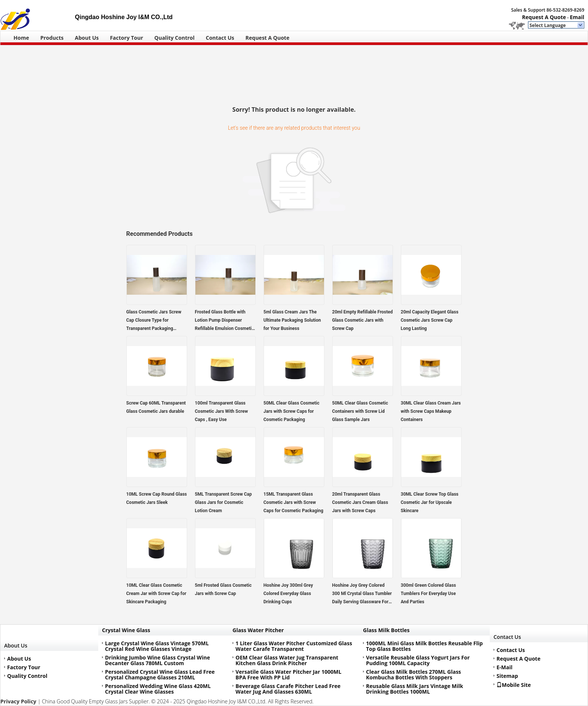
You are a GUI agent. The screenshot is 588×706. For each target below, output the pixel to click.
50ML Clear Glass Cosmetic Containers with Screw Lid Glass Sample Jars (360, 411)
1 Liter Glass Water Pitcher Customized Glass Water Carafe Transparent (294, 646)
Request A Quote (544, 17)
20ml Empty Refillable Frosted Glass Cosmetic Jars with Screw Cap (363, 320)
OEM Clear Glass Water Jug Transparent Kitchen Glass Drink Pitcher (287, 660)
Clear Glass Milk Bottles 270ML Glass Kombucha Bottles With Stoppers (413, 675)
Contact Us (220, 38)
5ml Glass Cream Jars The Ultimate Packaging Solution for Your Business (292, 320)
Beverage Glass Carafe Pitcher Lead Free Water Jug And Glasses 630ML (288, 689)
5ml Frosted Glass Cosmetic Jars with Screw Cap (223, 589)
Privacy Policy (18, 701)
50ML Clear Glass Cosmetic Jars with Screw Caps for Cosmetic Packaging (292, 411)
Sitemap (507, 676)
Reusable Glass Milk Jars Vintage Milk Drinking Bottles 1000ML (415, 689)
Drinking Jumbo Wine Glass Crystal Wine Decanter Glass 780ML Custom (157, 660)
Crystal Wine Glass (126, 630)
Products (52, 38)
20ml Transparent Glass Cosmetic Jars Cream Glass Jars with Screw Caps (360, 502)
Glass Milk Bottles (386, 630)
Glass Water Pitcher (258, 630)
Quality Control (175, 38)
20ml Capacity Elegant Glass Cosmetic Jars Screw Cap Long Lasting (430, 320)
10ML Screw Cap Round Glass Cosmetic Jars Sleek (157, 498)
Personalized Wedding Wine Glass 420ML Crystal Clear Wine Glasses (158, 689)
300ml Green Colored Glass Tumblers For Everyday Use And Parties (429, 594)
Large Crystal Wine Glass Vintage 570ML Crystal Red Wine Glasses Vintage (157, 646)
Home (21, 38)
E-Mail (505, 667)
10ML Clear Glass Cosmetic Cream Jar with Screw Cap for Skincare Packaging (156, 594)
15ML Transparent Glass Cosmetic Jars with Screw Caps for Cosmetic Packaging (294, 502)
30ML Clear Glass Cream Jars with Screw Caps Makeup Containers (431, 411)
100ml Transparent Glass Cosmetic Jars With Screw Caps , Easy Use (221, 411)
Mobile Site (514, 685)
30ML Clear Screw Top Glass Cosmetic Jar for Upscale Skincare (430, 502)
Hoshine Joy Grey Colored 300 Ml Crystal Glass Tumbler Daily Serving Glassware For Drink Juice (362, 594)
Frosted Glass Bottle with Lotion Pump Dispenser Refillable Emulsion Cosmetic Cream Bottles (225, 321)
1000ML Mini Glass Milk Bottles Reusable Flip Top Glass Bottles (424, 646)
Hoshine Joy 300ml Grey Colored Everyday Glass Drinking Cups (288, 594)
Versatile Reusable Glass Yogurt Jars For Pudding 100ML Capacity (418, 660)
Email (577, 17)
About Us (87, 38)
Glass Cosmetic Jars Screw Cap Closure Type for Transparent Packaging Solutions (154, 321)
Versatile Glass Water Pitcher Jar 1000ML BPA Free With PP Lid (288, 675)
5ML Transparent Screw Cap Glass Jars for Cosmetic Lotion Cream (223, 502)
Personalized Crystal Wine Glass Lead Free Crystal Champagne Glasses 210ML (160, 675)
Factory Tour (126, 38)
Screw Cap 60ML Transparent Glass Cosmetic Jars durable (156, 407)
